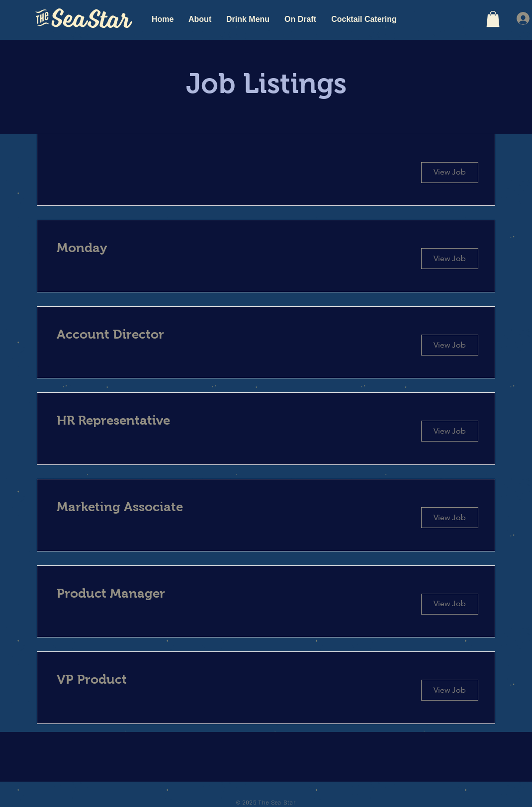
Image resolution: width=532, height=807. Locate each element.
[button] (493, 19)
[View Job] (450, 259)
